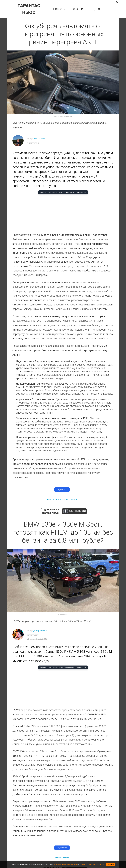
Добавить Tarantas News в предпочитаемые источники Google (63, 192)
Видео (95, 9)
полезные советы (67, 499)
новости (59, 9)
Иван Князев (39, 139)
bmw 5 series (63, 857)
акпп (51, 499)
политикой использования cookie (66, 865)
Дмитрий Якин (40, 631)
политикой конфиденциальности (92, 865)
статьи (78, 9)
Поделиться (62, 490)
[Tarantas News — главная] (29, 9)
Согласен (110, 865)
